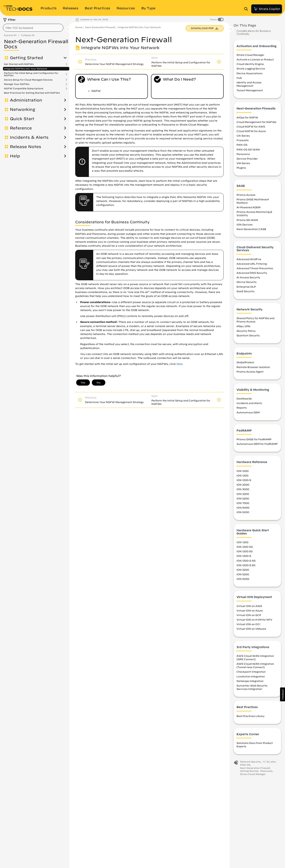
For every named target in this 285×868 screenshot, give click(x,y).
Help (15, 156)
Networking (22, 109)
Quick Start (22, 119)
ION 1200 (242, 475)
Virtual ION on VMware (251, 629)
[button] (283, 694)
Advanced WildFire (249, 259)
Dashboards (244, 398)
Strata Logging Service (251, 68)
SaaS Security (246, 291)
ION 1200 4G (245, 547)
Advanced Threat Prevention (255, 268)
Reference (21, 128)
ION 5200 (243, 498)
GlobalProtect (245, 362)
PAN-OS (242, 145)
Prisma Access (246, 195)
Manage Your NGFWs (17, 84)
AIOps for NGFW (247, 117)
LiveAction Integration (251, 676)
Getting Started (26, 58)
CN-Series (243, 136)
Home (79, 27)
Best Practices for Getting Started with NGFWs (32, 93)
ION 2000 (243, 485)
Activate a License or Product (255, 59)
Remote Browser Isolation (253, 367)
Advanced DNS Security (252, 273)
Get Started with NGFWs (19, 64)
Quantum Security (248, 335)
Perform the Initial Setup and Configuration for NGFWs (31, 74)
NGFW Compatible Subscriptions (24, 88)
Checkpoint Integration (251, 672)
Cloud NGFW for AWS (251, 126)
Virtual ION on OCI (248, 624)
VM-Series (243, 163)
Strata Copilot (267, 9)
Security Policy (246, 331)
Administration (26, 100)
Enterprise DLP (246, 287)
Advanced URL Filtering (252, 264)
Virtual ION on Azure (250, 610)
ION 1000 (243, 471)
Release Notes (26, 147)
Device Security (247, 282)
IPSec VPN (243, 326)
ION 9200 (243, 512)
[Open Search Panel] (247, 9)
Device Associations (249, 73)
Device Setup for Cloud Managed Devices (28, 80)
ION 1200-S (244, 480)
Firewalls (243, 140)
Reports (242, 408)
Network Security (250, 762)
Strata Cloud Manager (250, 55)
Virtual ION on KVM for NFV (254, 620)
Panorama (243, 154)
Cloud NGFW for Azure (251, 131)
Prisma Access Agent (250, 372)
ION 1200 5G (245, 551)
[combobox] (33, 28)
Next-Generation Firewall (100, 27)
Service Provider (247, 159)
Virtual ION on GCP (249, 615)
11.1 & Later (269, 762)
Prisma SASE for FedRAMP (254, 439)
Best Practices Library (251, 716)
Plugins (241, 168)
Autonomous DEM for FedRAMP (257, 444)
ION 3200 (243, 494)
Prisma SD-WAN (247, 220)
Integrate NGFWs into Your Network (26, 69)
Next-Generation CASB (251, 229)
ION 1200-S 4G (246, 561)
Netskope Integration (250, 681)
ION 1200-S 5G (246, 565)
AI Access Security (248, 277)
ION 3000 (243, 489)
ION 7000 (243, 503)
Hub (239, 78)
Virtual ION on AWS (249, 606)
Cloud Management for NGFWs (256, 122)
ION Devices (245, 224)
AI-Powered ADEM (248, 207)
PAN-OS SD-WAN (248, 149)
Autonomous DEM (248, 412)
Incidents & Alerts (29, 137)
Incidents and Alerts (249, 403)
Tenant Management (250, 90)
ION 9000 (243, 508)
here (179, 364)
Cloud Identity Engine (250, 64)
